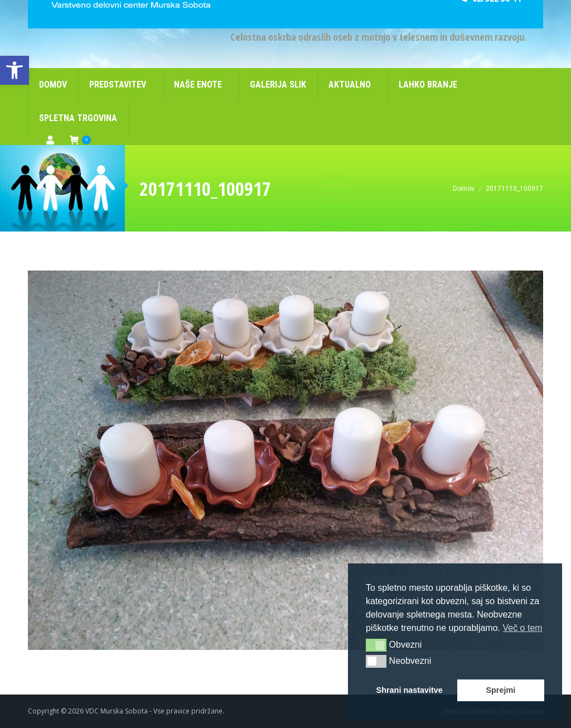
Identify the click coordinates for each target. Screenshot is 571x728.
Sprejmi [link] (500, 690)
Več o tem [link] (522, 628)
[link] (14, 70)
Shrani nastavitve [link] (410, 690)
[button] (376, 645)
